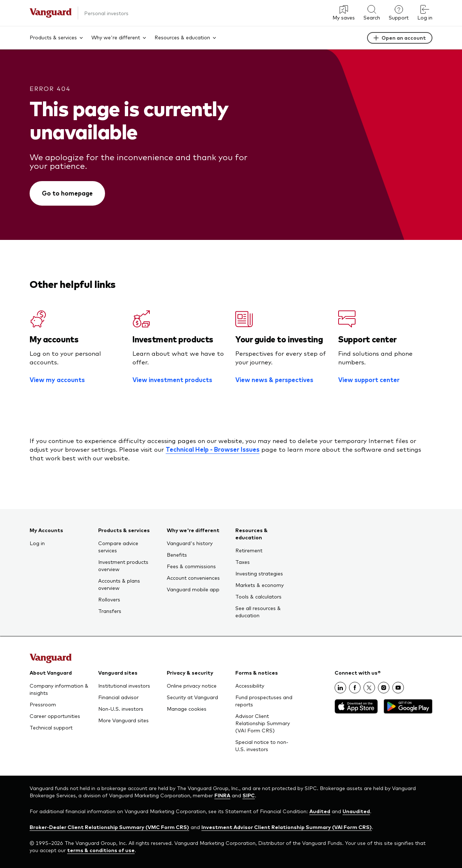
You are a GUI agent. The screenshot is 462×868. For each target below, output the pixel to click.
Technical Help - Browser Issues (213, 449)
